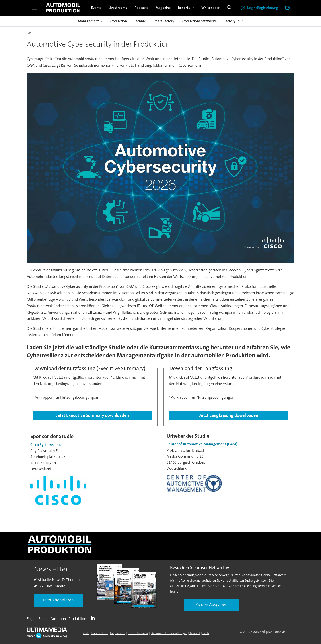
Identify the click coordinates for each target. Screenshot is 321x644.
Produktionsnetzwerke (199, 21)
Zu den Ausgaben (212, 605)
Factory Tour (233, 21)
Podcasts (141, 8)
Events (96, 8)
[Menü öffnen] (35, 8)
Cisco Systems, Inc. (46, 445)
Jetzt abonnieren (58, 600)
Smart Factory (164, 21)
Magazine (163, 8)
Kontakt (195, 633)
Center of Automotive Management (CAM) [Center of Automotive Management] (202, 444)
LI (94, 618)
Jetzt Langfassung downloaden (229, 415)
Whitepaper (210, 8)
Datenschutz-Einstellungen (169, 633)
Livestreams (118, 8)
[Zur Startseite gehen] (63, 8)
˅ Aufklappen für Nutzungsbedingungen (65, 397)
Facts (206, 633)
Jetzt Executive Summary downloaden (92, 415)
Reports (184, 8)
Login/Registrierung (263, 8)
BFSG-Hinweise (138, 633)
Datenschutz (99, 633)
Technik (140, 21)
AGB (86, 633)
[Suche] (229, 8)
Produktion (118, 21)
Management (88, 21)
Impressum (118, 633)
